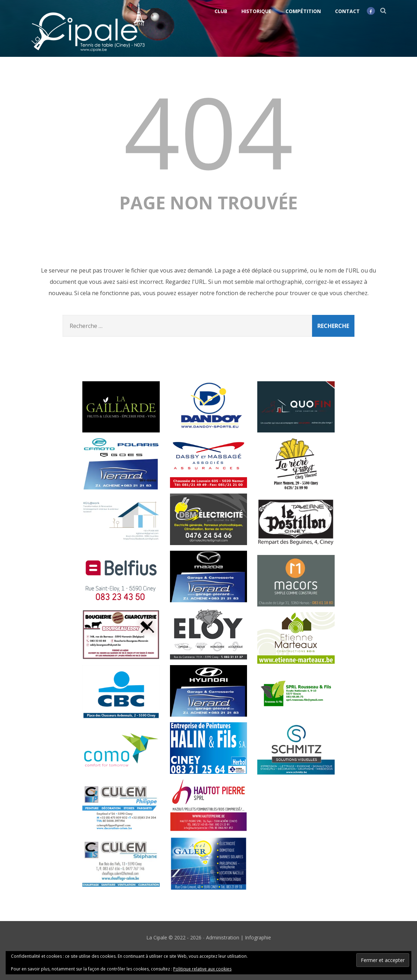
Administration (223, 937)
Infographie (258, 937)
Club (221, 11)
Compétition (303, 11)
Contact (347, 11)
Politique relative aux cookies (202, 969)
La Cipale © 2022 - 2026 (174, 937)
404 (208, 131)
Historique (256, 11)
